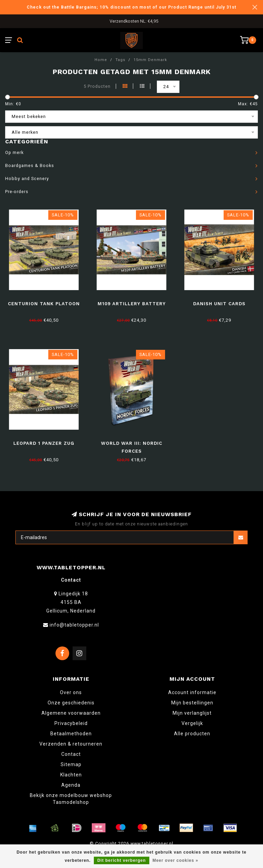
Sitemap (71, 764)
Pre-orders (17, 192)
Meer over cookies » (175, 860)
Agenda (71, 785)
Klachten (71, 775)
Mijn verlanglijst (192, 713)
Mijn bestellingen (192, 703)
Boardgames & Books (30, 165)
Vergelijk (192, 723)
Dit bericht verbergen (122, 860)
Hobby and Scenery (27, 179)
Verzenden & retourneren (71, 744)
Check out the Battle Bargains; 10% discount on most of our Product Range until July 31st (131, 7)
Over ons (71, 692)
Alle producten (192, 734)
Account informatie (192, 692)
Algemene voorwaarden (71, 713)
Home (101, 60)
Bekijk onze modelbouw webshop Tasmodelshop (71, 799)
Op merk (14, 152)
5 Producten (97, 86)
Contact (71, 754)
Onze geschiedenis (71, 703)
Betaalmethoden (71, 734)
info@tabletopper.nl (74, 625)
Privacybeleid (71, 723)
